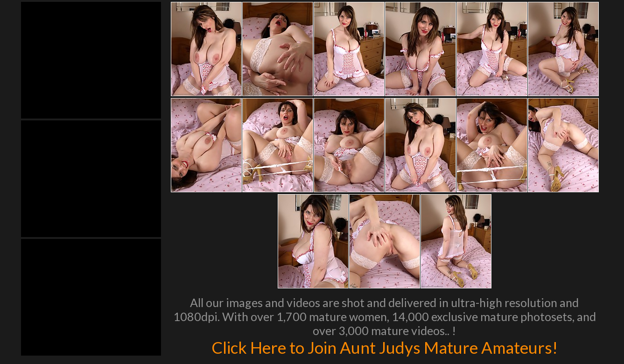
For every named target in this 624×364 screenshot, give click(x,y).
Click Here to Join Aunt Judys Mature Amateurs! (385, 347)
